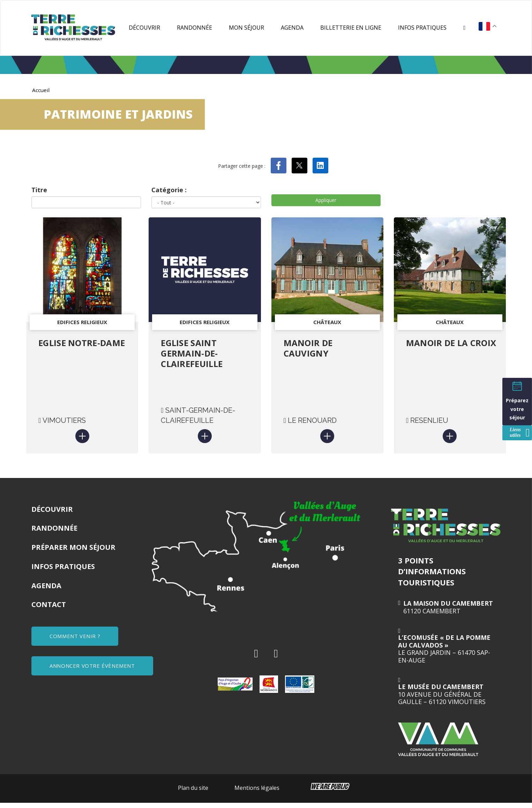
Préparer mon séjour (73, 552)
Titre (39, 190)
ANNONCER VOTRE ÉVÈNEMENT (93, 669)
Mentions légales (257, 793)
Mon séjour (246, 28)
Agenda (292, 28)
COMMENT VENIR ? (76, 641)
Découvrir (144, 28)
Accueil (41, 90)
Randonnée (194, 28)
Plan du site (193, 793)
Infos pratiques (422, 28)
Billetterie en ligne (351, 28)
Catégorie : (169, 190)
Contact (49, 609)
